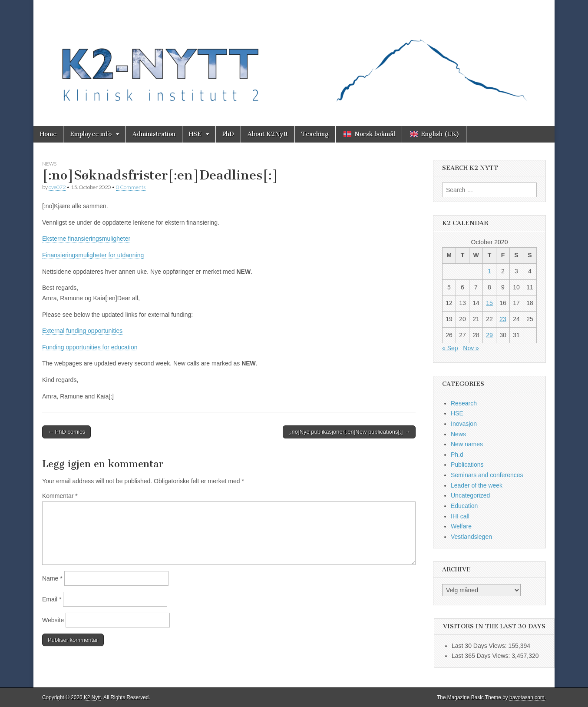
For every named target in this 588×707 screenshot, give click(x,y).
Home (48, 134)
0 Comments (131, 187)
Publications (467, 465)
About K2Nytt (268, 134)
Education (464, 506)
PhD (228, 134)
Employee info (91, 134)
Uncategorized (470, 495)
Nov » (471, 348)
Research (464, 403)
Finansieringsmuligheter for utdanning (93, 255)
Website (53, 620)
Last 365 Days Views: (482, 656)
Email (52, 599)
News (49, 164)
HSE (195, 134)
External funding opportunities (82, 331)
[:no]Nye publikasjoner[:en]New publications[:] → (349, 432)
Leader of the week (477, 485)
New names (467, 444)
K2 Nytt (92, 697)
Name (52, 578)
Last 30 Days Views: (480, 646)
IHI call (460, 516)
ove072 (57, 187)
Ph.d (457, 455)
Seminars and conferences (487, 475)
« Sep (450, 348)
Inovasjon (464, 424)
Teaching (315, 134)
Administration (154, 134)
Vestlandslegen (471, 537)
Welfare (461, 526)
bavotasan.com (527, 697)
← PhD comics (66, 432)
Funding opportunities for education (90, 347)
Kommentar (60, 496)
